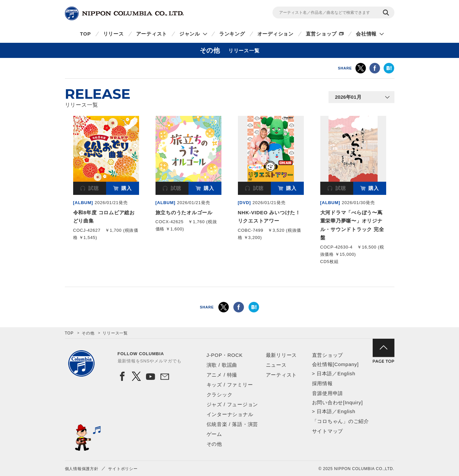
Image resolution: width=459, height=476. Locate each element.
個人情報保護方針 (82, 469)
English (346, 373)
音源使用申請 (328, 393)
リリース (114, 34)
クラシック (220, 395)
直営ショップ (321, 34)
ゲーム (214, 434)
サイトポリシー (123, 469)
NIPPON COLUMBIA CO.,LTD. (124, 13)
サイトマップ (328, 431)
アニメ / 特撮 (222, 375)
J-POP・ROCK (225, 355)
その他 (88, 333)
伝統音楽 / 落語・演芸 (232, 424)
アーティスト (152, 34)
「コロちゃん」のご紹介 (341, 421)
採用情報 (322, 383)
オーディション (275, 34)
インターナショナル (230, 414)
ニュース (276, 365)
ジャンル (190, 34)
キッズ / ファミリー (230, 385)
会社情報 (366, 34)
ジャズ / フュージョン (232, 404)
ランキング (232, 34)
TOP (86, 34)
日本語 (324, 373)
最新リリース (282, 355)
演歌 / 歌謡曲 (222, 365)
